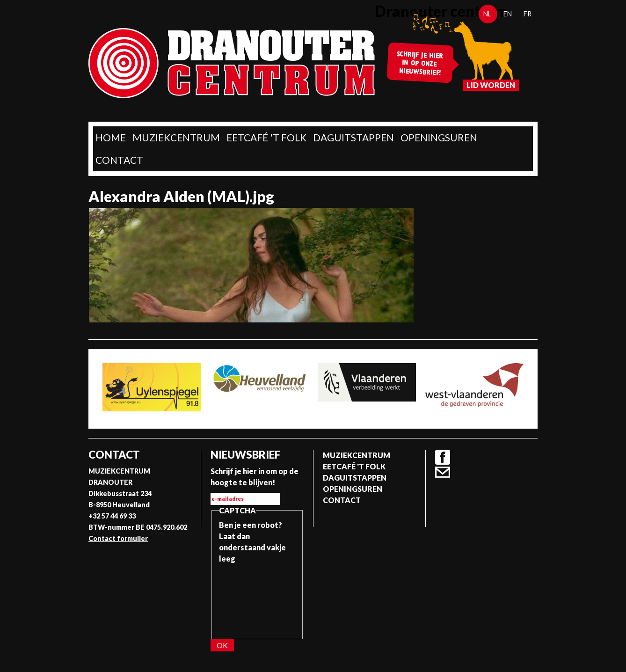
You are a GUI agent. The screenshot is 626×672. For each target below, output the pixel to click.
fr (528, 14)
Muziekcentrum (176, 137)
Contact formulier (118, 538)
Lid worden (491, 85)
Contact (119, 160)
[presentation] (257, 598)
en (508, 14)
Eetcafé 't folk (266, 137)
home (111, 137)
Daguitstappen (353, 137)
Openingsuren (439, 137)
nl (487, 14)
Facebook (443, 457)
